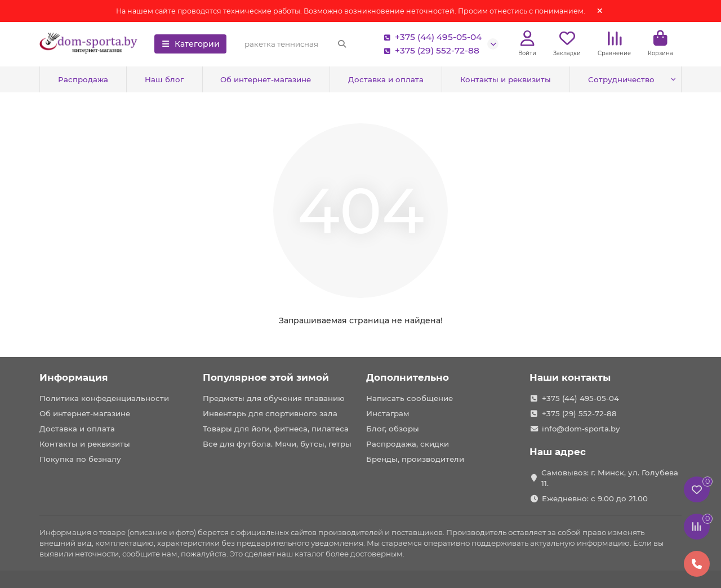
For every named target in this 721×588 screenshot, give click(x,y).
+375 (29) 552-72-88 (429, 51)
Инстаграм (388, 413)
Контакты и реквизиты (506, 79)
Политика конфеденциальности (104, 398)
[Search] (296, 44)
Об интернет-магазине (266, 79)
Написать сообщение (410, 398)
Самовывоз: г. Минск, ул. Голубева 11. (610, 478)
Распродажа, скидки (408, 444)
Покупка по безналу (80, 459)
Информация (74, 377)
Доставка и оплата (386, 79)
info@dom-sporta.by (581, 429)
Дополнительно (408, 377)
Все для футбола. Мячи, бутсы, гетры (277, 444)
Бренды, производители (415, 459)
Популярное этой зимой (266, 377)
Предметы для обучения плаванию (274, 398)
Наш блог (164, 79)
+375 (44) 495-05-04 (430, 37)
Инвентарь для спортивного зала (270, 413)
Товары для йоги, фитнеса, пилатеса (276, 429)
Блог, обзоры (393, 429)
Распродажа (83, 79)
